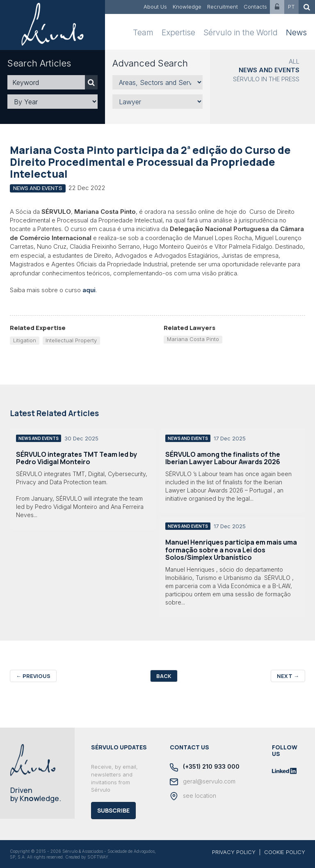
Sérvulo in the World (241, 33)
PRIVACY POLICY (234, 852)
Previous (33, 676)
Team (143, 33)
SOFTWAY (98, 857)
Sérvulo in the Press (266, 79)
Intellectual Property (71, 340)
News (296, 33)
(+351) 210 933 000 (205, 767)
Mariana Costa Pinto (193, 339)
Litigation (25, 340)
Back (164, 676)
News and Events (269, 70)
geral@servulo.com (203, 782)
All (294, 61)
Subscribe (113, 810)
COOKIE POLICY (285, 852)
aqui (89, 290)
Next (288, 676)
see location (193, 796)
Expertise (178, 33)
